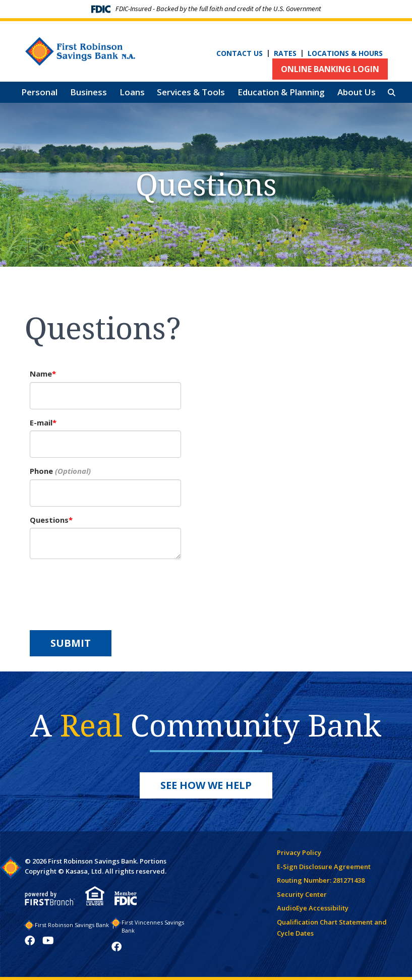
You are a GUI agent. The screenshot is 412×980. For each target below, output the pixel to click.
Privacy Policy (299, 852)
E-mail (41, 422)
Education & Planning (281, 92)
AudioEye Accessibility (313, 908)
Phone (41, 471)
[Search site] (392, 93)
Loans (132, 92)
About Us (357, 92)
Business (89, 92)
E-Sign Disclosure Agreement (324, 867)
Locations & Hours (345, 53)
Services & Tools (191, 92)
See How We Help (206, 785)
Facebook (30, 941)
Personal (39, 92)
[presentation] (106, 589)
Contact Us (240, 53)
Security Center (302, 894)
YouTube (48, 941)
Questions (49, 520)
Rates (285, 53)
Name (41, 374)
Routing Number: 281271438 (321, 880)
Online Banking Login (330, 69)
